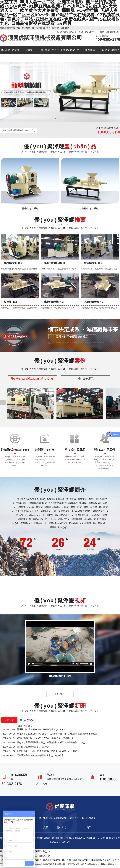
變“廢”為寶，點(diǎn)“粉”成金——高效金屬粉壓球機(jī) (38, 738)
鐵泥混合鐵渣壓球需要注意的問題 (25, 747)
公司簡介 (30, 50)
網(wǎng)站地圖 (110, 32)
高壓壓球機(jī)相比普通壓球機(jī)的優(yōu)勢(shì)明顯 (39, 751)
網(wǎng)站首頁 (68, 32)
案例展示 (90, 50)
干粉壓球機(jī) (42, 852)
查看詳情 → (60, 563)
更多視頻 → (60, 694)
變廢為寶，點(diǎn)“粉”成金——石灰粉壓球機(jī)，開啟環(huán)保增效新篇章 (49, 734)
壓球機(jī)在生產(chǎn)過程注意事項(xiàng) (33, 730)
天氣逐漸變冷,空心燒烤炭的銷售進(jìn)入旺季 (32, 756)
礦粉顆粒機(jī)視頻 (60, 676)
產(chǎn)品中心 (89, 32)
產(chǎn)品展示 (50, 50)
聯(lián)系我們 (110, 50)
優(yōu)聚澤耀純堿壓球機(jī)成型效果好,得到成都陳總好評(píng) (43, 743)
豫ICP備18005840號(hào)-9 (84, 838)
